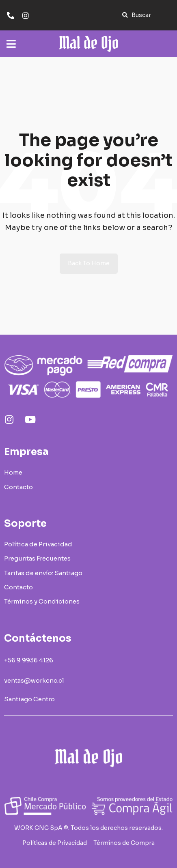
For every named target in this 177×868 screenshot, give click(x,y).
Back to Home (89, 263)
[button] (137, 15)
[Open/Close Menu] (11, 40)
